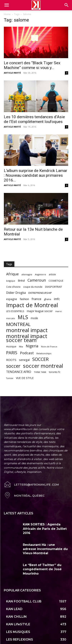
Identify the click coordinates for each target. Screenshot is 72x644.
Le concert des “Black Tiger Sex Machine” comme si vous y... (32, 65)
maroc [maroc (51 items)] (59, 311)
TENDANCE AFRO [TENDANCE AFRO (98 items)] (19, 372)
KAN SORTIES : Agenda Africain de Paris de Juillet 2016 (45, 529)
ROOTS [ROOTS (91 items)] (11, 360)
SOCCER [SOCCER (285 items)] (41, 359)
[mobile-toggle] (7, 5)
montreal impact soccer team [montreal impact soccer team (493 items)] (27, 338)
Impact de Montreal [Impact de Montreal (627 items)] (32, 305)
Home (7, 14)
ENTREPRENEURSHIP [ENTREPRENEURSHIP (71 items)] (40, 293)
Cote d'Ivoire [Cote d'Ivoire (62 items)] (13, 287)
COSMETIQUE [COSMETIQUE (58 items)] (56, 281)
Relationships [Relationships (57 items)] (44, 353)
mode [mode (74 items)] (34, 318)
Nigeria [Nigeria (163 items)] (32, 346)
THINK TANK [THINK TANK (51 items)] (40, 372)
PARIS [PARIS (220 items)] (12, 353)
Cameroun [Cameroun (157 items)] (37, 280)
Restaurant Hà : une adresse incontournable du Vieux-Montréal (45, 549)
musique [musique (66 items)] (11, 346)
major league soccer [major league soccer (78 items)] (40, 311)
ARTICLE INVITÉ (12, 73)
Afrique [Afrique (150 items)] (12, 274)
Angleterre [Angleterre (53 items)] (41, 274)
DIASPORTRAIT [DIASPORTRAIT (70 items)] (54, 287)
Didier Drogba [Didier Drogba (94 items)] (16, 293)
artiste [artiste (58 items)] (52, 274)
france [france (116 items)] (36, 299)
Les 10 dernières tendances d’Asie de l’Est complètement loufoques (34, 119)
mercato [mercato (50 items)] (11, 318)
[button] (67, 5)
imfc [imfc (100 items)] (57, 299)
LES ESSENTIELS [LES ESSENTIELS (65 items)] (15, 311)
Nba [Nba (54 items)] (21, 346)
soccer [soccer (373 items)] (13, 366)
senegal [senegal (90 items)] (24, 360)
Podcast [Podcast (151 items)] (27, 353)
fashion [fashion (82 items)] (24, 299)
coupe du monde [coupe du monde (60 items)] (33, 287)
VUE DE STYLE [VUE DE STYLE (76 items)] (25, 378)
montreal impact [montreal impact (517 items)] (27, 330)
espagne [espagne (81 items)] (12, 299)
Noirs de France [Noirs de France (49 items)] (49, 347)
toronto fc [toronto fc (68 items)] (55, 372)
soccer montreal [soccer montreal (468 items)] (43, 366)
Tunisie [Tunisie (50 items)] (10, 378)
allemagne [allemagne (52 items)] (27, 274)
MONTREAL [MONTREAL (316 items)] (18, 324)
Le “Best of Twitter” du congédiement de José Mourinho (42, 569)
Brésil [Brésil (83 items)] (21, 281)
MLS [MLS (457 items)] (23, 317)
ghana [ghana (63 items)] (48, 299)
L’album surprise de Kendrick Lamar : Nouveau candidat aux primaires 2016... (36, 175)
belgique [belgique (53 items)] (11, 281)
